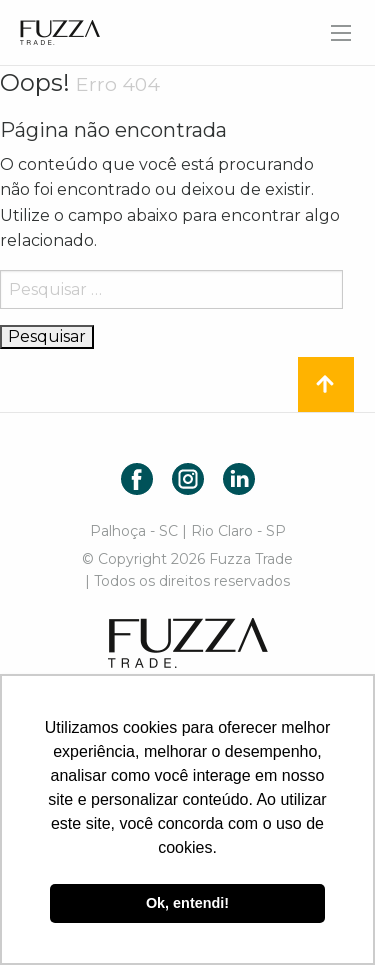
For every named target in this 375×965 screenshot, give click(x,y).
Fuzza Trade (188, 643)
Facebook (137, 479)
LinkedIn (239, 479)
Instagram (188, 479)
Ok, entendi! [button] (187, 903)
